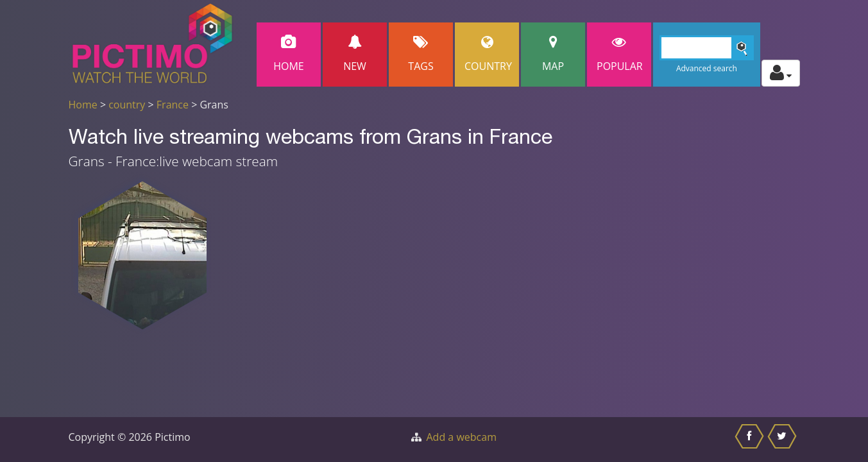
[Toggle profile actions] (781, 73)
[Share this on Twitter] (784, 440)
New (355, 54)
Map (553, 54)
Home (289, 54)
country (127, 105)
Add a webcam (462, 437)
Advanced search (707, 68)
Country (488, 54)
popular (620, 54)
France (173, 105)
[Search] (707, 48)
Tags (421, 54)
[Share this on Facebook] (751, 440)
